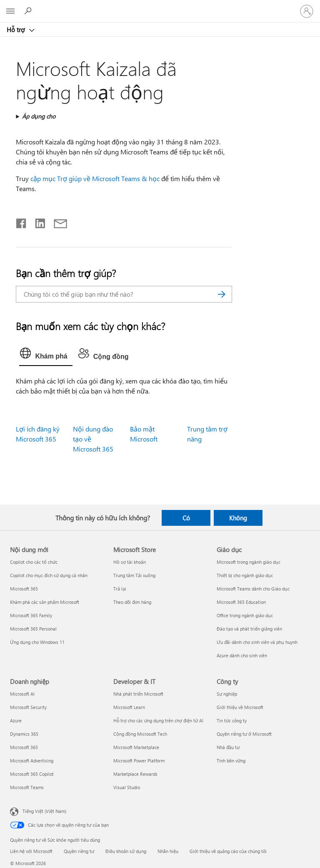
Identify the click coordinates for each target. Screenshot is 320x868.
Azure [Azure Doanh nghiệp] (16, 720)
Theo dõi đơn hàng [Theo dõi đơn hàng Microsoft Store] (132, 602)
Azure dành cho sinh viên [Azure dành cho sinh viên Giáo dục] (242, 655)
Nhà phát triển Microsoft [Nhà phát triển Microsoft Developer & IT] (138, 694)
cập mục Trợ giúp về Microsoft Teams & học (95, 178)
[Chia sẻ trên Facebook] (22, 222)
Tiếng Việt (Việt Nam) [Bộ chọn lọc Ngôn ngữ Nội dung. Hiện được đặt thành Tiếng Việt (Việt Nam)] (44, 811)
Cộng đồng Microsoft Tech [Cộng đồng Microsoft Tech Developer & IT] (140, 734)
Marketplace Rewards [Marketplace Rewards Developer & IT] (135, 774)
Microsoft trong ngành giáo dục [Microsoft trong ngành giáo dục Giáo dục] (249, 562)
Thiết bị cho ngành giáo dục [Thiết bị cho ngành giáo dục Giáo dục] (245, 575)
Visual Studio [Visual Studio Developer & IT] (127, 787)
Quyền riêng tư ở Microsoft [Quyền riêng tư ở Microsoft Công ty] (244, 734)
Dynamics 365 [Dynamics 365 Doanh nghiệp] (24, 734)
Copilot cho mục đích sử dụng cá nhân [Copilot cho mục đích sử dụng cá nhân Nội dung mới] (49, 575)
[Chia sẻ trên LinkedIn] (37, 222)
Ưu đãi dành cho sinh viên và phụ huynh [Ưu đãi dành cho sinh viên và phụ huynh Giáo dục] (257, 642)
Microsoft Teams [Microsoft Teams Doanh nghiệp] (27, 787)
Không (238, 518)
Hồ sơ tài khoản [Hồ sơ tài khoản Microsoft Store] (130, 562)
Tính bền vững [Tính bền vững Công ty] (231, 761)
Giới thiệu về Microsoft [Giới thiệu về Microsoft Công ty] (240, 707)
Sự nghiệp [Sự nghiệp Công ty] (227, 694)
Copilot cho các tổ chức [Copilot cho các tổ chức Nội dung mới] (34, 562)
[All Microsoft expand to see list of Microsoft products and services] (10, 11)
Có (186, 518)
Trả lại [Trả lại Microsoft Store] (120, 589)
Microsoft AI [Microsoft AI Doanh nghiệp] (22, 694)
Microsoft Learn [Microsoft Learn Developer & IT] (129, 707)
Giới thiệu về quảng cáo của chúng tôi (228, 851)
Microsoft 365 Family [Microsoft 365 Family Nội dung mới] (31, 615)
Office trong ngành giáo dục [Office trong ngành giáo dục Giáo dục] (245, 615)
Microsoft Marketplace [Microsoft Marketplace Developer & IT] (136, 747)
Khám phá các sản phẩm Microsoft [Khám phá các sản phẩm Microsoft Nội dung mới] (45, 602)
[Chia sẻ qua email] (57, 222)
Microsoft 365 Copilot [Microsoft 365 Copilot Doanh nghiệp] (32, 774)
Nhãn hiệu (168, 851)
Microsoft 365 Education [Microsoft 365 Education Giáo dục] (241, 602)
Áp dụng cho (39, 116)
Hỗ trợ (16, 30)
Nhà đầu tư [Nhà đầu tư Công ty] (228, 747)
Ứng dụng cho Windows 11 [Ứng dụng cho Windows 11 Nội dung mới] (37, 642)
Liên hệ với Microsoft (31, 851)
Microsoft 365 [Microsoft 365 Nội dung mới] (24, 589)
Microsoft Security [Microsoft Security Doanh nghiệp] (28, 707)
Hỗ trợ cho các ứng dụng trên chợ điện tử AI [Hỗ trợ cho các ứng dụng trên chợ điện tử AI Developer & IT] (158, 720)
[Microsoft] (160, 6)
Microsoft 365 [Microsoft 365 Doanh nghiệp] (24, 747)
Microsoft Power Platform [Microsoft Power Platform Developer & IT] (139, 761)
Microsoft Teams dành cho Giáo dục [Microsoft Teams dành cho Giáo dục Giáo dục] (253, 589)
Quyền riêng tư (79, 851)
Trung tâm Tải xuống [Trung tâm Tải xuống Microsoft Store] (134, 575)
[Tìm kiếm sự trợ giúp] (29, 11)
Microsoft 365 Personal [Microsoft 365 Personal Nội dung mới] (33, 629)
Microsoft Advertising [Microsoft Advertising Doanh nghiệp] (32, 761)
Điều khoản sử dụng (126, 851)
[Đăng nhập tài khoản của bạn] (307, 11)
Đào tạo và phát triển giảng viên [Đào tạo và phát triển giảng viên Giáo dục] (249, 629)
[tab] (46, 355)
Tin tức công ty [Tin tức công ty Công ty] (232, 720)
